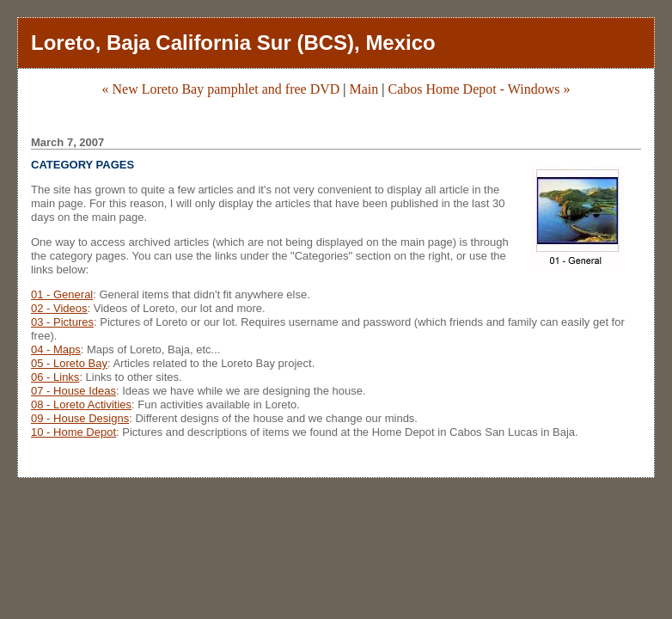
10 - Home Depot (73, 432)
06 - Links (55, 377)
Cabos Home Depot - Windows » (480, 89)
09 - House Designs (80, 418)
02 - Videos (59, 308)
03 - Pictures (62, 322)
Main (364, 89)
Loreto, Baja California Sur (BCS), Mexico (233, 43)
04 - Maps (56, 349)
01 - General (62, 294)
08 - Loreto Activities (81, 404)
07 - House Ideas (73, 391)
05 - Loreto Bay (69, 363)
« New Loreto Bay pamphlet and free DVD (221, 89)
